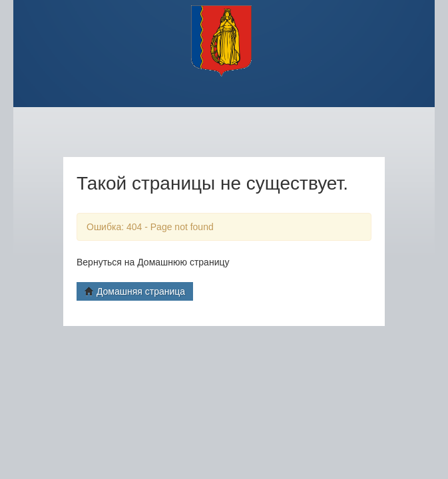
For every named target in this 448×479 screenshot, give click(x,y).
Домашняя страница (135, 291)
